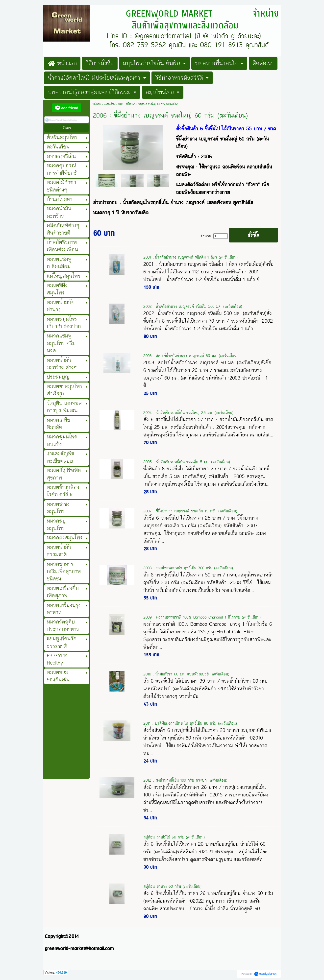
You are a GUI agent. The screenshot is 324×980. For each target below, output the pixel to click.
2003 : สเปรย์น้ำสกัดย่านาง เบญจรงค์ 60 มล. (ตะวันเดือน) (190, 356)
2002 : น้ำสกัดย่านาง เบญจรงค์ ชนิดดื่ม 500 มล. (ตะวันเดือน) (193, 306)
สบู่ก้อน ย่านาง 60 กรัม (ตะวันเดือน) (172, 886)
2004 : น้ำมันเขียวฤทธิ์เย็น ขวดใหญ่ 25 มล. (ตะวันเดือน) (188, 413)
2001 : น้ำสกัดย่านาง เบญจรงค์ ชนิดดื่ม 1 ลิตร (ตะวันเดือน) (190, 257)
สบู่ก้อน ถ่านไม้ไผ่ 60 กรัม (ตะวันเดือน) (174, 837)
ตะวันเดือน (109, 104)
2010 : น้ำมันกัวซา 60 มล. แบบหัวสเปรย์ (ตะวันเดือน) (186, 674)
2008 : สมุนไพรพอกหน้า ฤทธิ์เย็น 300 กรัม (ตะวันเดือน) (188, 568)
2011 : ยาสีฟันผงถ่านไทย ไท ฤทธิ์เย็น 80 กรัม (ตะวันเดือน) (190, 723)
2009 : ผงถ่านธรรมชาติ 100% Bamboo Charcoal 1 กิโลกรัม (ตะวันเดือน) (202, 617)
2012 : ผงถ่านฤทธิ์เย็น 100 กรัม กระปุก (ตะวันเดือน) (185, 780)
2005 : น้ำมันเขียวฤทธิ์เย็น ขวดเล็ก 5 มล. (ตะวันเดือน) (187, 462)
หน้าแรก (97, 104)
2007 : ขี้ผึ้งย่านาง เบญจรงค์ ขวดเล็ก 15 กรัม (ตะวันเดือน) (190, 511)
